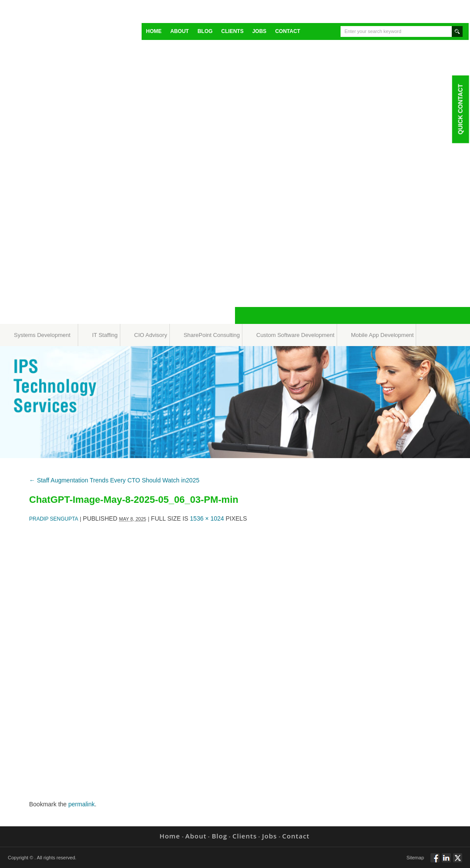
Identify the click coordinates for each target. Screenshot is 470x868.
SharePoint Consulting (212, 335)
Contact (288, 31)
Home (154, 31)
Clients (232, 31)
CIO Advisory (151, 335)
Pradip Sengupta (54, 519)
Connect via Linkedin (446, 861)
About (180, 31)
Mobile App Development (382, 335)
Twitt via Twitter (458, 861)
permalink (81, 804)
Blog (205, 31)
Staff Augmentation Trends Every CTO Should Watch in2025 (114, 480)
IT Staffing (105, 335)
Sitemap (415, 858)
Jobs (260, 31)
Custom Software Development (295, 335)
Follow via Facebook (435, 861)
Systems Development (42, 335)
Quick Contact (460, 109)
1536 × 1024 (207, 518)
